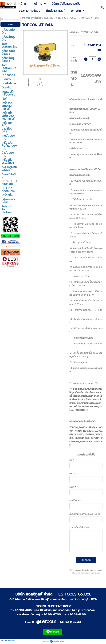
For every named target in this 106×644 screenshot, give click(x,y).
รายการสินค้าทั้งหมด (32, 18)
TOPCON (74, 18)
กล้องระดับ (61, 18)
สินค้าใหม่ (49, 18)
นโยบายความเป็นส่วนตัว (85, 573)
